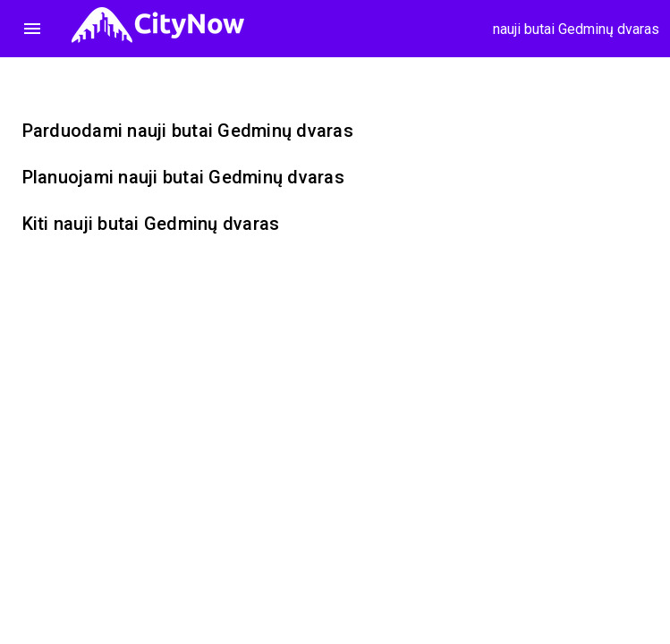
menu (32, 29)
